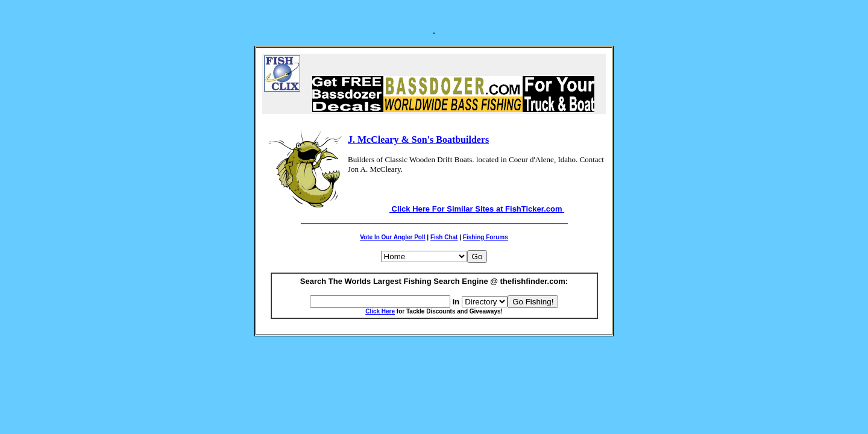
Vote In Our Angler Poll (392, 237)
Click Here (380, 311)
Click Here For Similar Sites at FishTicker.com (477, 209)
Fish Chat (444, 237)
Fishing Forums (486, 237)
